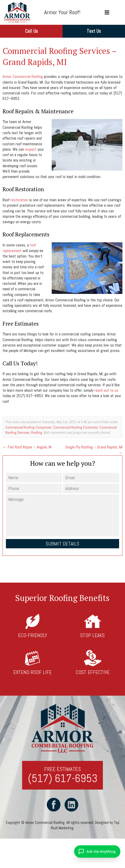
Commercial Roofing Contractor (76, 427)
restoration (19, 200)
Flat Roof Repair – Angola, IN (27, 447)
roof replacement (19, 248)
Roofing (37, 432)
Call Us (31, 31)
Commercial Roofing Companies (29, 427)
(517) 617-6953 (63, 779)
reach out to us (106, 390)
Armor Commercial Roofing (23, 77)
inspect (31, 149)
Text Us (94, 31)
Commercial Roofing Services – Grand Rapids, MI (60, 56)
